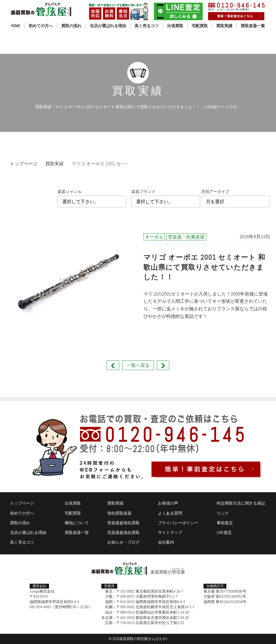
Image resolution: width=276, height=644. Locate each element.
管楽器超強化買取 (123, 523)
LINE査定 (224, 532)
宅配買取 (200, 26)
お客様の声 (168, 503)
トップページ (24, 164)
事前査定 (225, 523)
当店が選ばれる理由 (108, 26)
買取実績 (224, 26)
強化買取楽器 (119, 513)
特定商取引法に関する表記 (241, 503)
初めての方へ (41, 26)
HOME (16, 26)
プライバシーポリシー (178, 523)
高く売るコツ (147, 26)
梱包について (77, 523)
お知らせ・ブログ (123, 542)
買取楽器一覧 (253, 26)
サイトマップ (170, 532)
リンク (223, 513)
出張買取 (175, 26)
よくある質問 (170, 513)
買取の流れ (71, 26)
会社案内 (166, 542)
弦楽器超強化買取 (123, 532)
